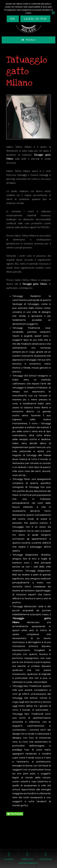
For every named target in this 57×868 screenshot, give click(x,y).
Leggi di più (35, 19)
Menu (31, 40)
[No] (53, 13)
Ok (13, 19)
